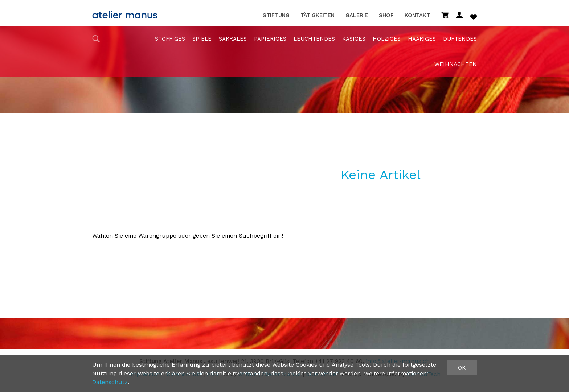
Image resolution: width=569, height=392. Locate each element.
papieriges (270, 39)
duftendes (460, 39)
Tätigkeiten (318, 15)
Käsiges (354, 39)
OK (462, 368)
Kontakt (417, 15)
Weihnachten (456, 64)
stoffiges (170, 39)
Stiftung (276, 15)
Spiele (202, 39)
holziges (387, 39)
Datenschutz (110, 382)
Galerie (357, 15)
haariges (422, 39)
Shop (386, 15)
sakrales (233, 39)
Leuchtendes (314, 39)
